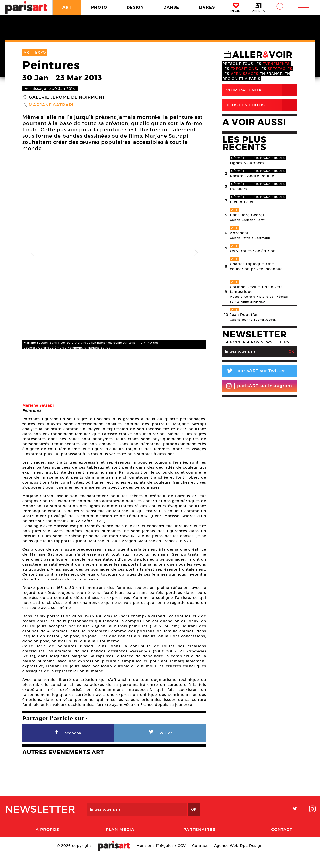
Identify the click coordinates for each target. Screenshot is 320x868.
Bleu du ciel (242, 202)
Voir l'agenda (262, 90)
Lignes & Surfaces (247, 163)
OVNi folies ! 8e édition (253, 251)
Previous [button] (32, 253)
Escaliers (239, 189)
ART (67, 7)
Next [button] (196, 253)
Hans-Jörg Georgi (247, 215)
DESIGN (135, 7)
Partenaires (199, 843)
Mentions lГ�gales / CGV (161, 859)
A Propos (47, 843)
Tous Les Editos (262, 105)
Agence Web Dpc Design (238, 859)
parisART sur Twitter (254, 372)
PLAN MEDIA (120, 843)
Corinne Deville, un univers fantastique (256, 289)
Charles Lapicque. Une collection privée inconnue (256, 266)
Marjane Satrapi (51, 105)
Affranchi (239, 233)
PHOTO (99, 7)
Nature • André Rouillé (252, 176)
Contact (282, 843)
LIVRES (207, 7)
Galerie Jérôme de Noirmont (67, 97)
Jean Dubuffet (244, 315)
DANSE (171, 7)
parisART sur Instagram (259, 386)
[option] (114, 253)
